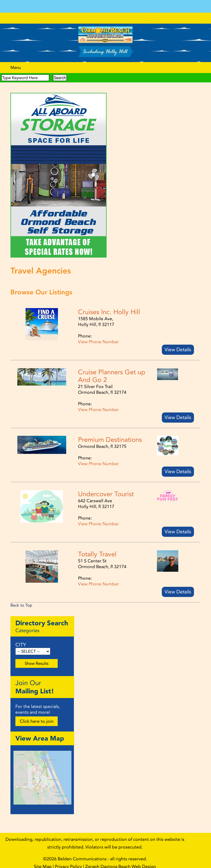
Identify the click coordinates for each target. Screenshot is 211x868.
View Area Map (40, 733)
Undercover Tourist (106, 489)
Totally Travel (97, 549)
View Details (178, 344)
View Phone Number (98, 337)
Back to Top (21, 600)
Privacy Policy (68, 861)
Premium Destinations (110, 434)
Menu (16, 62)
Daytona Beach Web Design (128, 861)
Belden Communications (83, 854)
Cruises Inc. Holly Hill (109, 307)
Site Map (43, 861)
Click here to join (37, 716)
